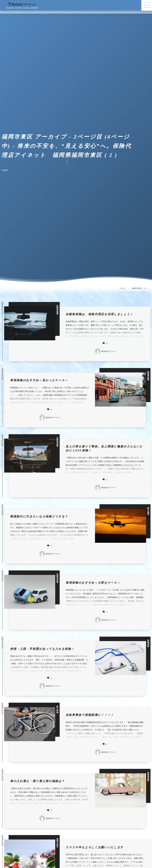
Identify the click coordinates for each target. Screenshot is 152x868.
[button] (147, 5)
